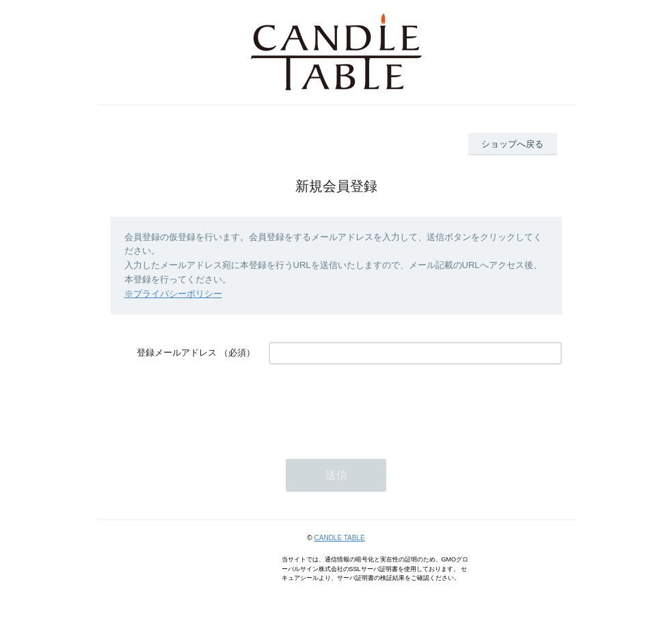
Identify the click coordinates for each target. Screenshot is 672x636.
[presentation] (373, 405)
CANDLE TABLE (340, 538)
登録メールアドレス (177, 353)
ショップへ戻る (512, 144)
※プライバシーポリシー (173, 294)
